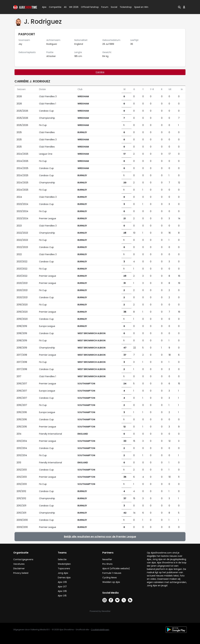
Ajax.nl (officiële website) (116, 568)
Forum (105, 7)
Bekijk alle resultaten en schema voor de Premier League (100, 537)
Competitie (54, 7)
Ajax (44, 7)
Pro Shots (107, 564)
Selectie (62, 559)
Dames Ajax (64, 578)
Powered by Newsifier (100, 611)
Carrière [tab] (100, 72)
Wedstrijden (64, 564)
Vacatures (19, 564)
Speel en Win (141, 7)
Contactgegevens (23, 559)
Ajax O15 (62, 596)
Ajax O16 (62, 591)
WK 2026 (73, 7)
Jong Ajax (63, 573)
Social (114, 7)
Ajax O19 (62, 582)
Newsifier (107, 559)
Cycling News (110, 578)
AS (65, 7)
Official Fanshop (88, 7)
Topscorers (64, 568)
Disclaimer (19, 568)
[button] (179, 7)
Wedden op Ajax (111, 582)
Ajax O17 (62, 587)
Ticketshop (126, 7)
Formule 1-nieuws (112, 573)
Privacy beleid (21, 573)
